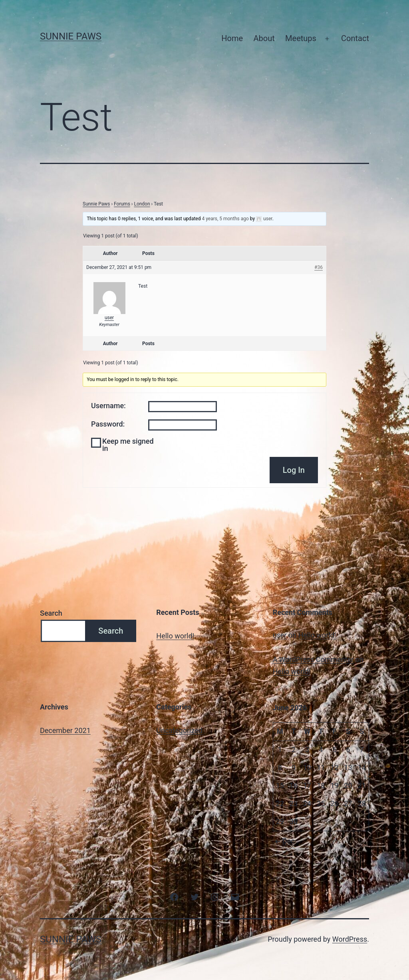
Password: (108, 424)
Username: (108, 406)
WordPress (350, 939)
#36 (319, 267)
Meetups (301, 38)
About (264, 38)
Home (232, 38)
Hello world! (175, 636)
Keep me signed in (128, 445)
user (280, 635)
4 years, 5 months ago (225, 219)
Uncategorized (179, 730)
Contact (355, 38)
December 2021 (65, 730)
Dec (284, 841)
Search (51, 613)
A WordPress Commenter (313, 659)
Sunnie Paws (71, 36)
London (142, 204)
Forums (122, 204)
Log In (294, 470)
